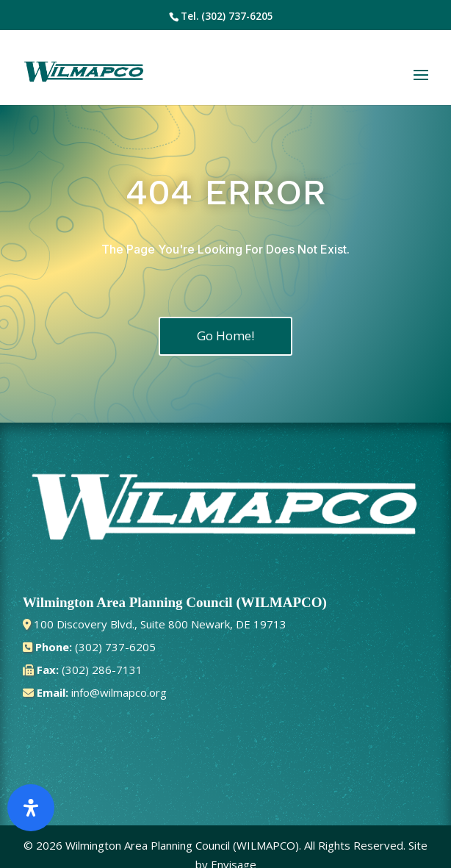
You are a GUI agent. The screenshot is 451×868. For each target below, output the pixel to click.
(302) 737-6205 (237, 16)
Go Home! (225, 336)
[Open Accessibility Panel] (31, 808)
